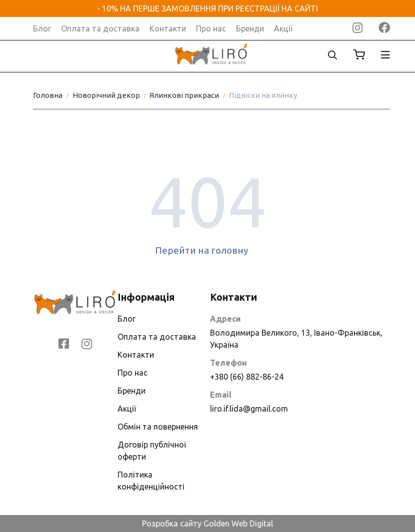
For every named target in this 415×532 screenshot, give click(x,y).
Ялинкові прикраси (184, 95)
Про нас (211, 28)
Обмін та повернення (158, 427)
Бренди (250, 28)
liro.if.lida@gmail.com (249, 409)
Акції (283, 28)
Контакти (168, 28)
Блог (42, 28)
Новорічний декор (106, 95)
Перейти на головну (208, 250)
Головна (48, 95)
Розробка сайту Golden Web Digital (207, 524)
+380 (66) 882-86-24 (247, 377)
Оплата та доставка (100, 28)
